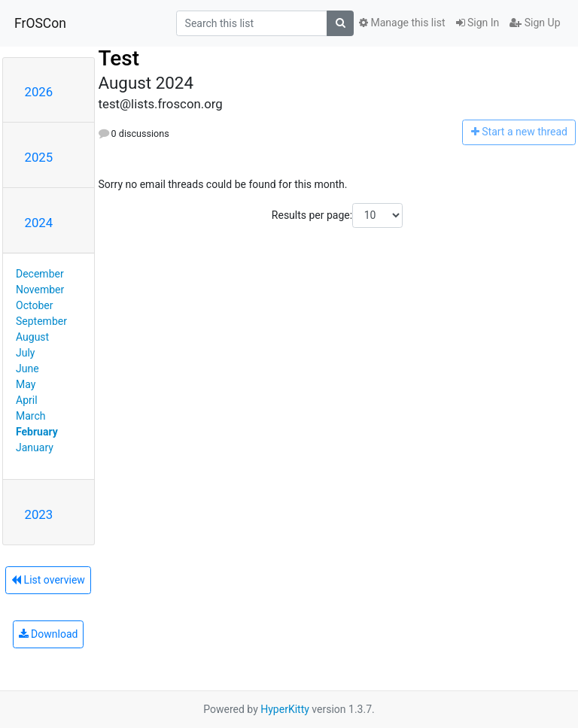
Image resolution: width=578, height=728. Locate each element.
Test (119, 58)
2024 (39, 223)
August (32, 337)
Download (49, 634)
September (41, 321)
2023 (39, 514)
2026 (39, 92)
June (27, 369)
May (26, 384)
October (34, 305)
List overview (48, 580)
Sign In (478, 23)
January (35, 447)
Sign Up (535, 23)
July (25, 353)
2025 (39, 157)
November (40, 290)
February (37, 432)
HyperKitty (285, 709)
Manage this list (402, 23)
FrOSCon (40, 23)
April (27, 400)
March (31, 416)
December (40, 274)
